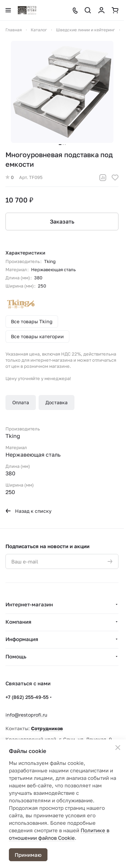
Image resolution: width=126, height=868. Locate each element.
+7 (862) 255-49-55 (27, 697)
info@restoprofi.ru (26, 715)
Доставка (57, 402)
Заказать (62, 222)
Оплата (21, 402)
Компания (18, 622)
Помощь (16, 656)
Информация (22, 639)
